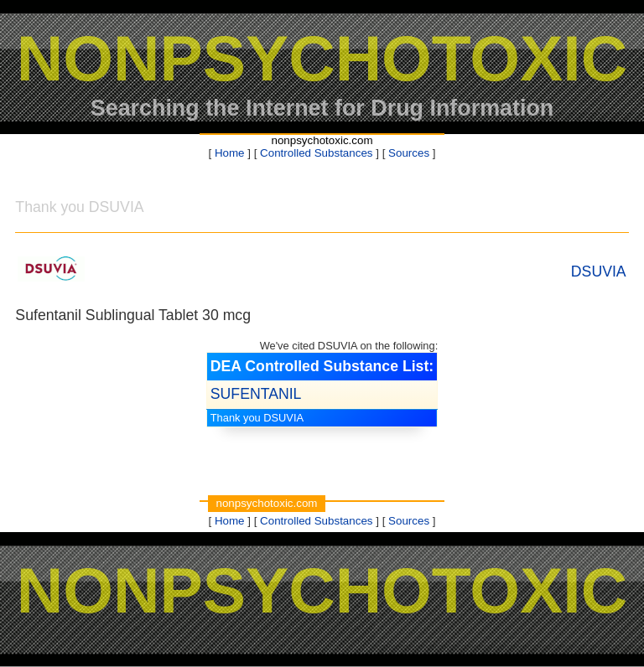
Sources (409, 153)
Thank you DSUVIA (257, 418)
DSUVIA (599, 271)
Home (230, 153)
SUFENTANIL (256, 394)
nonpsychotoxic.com (322, 140)
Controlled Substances (316, 153)
